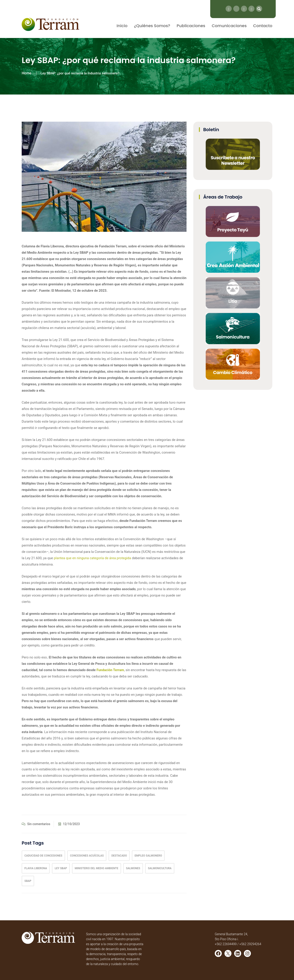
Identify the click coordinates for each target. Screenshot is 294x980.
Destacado (119, 856)
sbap (28, 881)
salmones (133, 868)
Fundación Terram (110, 670)
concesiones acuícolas (87, 856)
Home (27, 73)
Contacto (263, 26)
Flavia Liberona (36, 868)
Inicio (122, 26)
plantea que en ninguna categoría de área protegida (92, 558)
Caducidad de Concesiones (43, 856)
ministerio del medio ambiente (97, 868)
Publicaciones (191, 26)
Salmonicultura (160, 868)
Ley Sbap (61, 868)
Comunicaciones (229, 26)
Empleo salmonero (148, 856)
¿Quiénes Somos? (152, 26)
